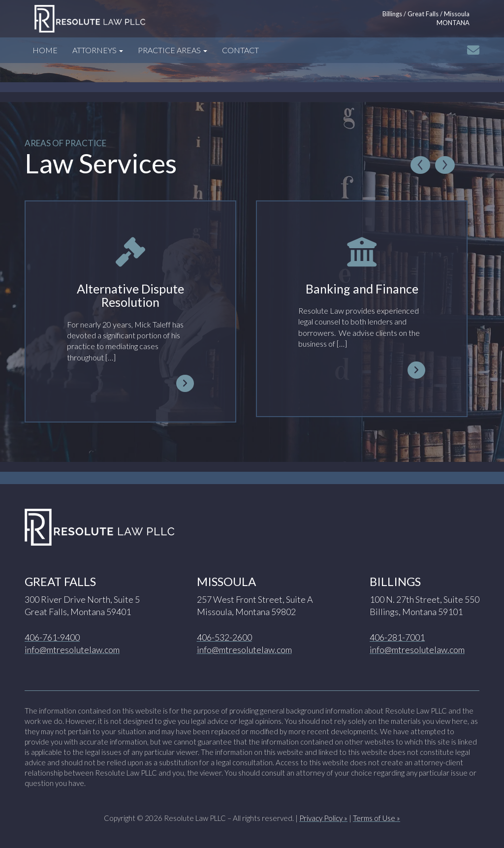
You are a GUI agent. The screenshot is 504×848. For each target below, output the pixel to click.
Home (45, 50)
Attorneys (98, 50)
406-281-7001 (397, 637)
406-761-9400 (52, 637)
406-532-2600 (224, 637)
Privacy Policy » (323, 818)
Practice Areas (173, 50)
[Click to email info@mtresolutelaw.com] (473, 50)
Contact (240, 50)
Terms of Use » (377, 818)
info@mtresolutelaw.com (72, 650)
